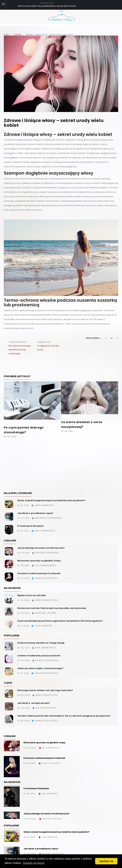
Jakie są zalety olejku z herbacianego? (40, 668)
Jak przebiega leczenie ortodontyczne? (41, 548)
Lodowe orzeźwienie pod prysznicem (39, 656)
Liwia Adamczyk (50, 837)
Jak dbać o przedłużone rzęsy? (35, 513)
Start (6, 35)
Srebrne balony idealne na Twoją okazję (41, 643)
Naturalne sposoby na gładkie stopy (39, 561)
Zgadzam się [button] (106, 861)
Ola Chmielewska (51, 748)
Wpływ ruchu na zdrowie (32, 595)
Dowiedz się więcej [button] (34, 863)
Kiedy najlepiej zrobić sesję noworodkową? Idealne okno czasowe (47, 6)
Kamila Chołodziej (51, 763)
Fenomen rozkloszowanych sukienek (39, 573)
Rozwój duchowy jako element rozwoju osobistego (20, 350)
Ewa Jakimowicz (50, 794)
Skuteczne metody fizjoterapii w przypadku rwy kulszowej (52, 608)
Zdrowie (17, 35)
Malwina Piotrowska (53, 854)
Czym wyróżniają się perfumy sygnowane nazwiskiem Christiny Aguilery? (60, 621)
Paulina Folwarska (52, 819)
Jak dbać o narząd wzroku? (34, 703)
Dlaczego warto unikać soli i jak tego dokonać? (45, 690)
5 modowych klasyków (30, 526)
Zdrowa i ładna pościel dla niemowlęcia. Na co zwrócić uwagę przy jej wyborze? (64, 716)
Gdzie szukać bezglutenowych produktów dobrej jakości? (51, 500)
